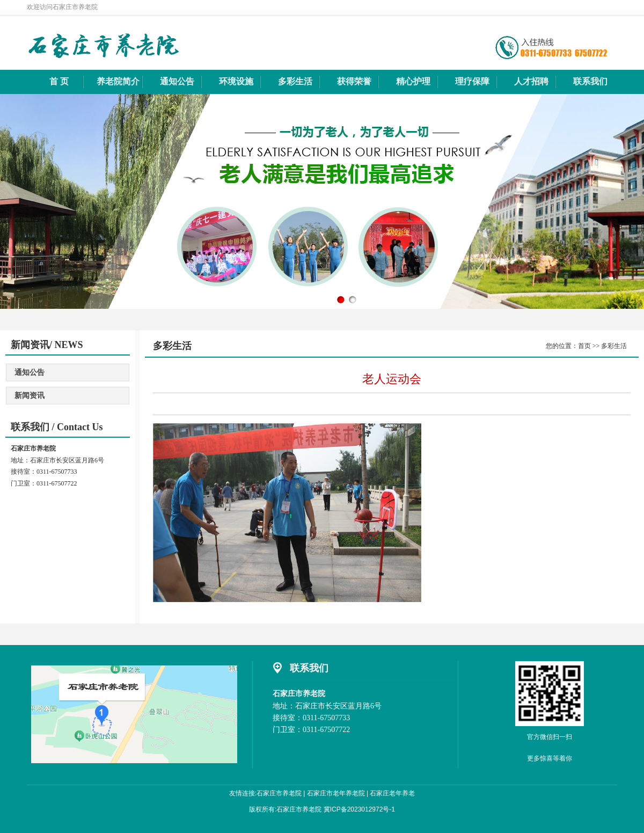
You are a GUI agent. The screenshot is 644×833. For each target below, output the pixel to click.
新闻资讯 (30, 396)
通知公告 (30, 372)
